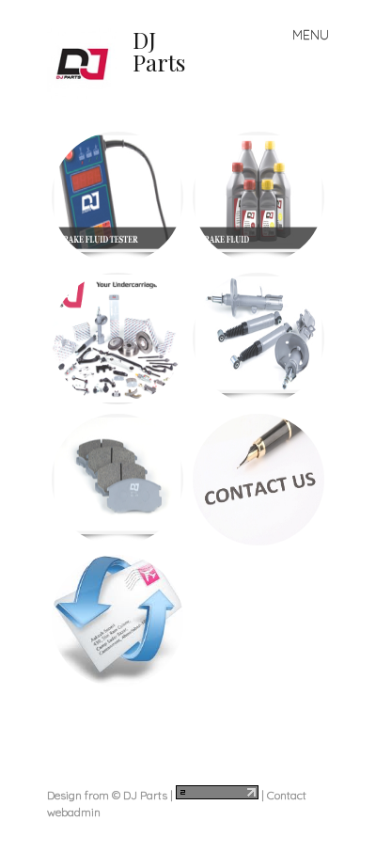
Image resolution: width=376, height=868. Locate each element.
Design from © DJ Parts (107, 795)
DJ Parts (159, 51)
